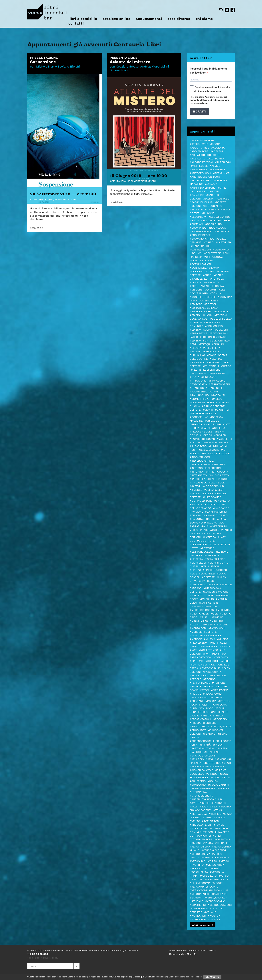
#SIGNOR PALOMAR (202, 770)
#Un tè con (205, 832)
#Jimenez (196, 490)
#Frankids (197, 388)
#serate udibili (200, 766)
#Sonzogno (198, 785)
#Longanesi (207, 573)
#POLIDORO (206, 708)
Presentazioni (66, 199)
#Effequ (204, 344)
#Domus (216, 293)
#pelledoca (198, 675)
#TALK (194, 806)
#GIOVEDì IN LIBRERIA (203, 402)
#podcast (197, 701)
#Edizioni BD (222, 311)
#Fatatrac (214, 362)
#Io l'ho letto (219, 475)
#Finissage (209, 377)
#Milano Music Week (204, 613)
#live (193, 573)
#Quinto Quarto (219, 726)
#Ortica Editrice (203, 664)
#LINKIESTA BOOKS (215, 570)
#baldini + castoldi (216, 198)
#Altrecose (199, 166)
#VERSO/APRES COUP (209, 883)
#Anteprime (218, 169)
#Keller (207, 493)
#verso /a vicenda (214, 850)
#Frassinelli (215, 388)
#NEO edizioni (199, 643)
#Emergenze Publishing (205, 353)
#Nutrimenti (211, 653)
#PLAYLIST (217, 697)
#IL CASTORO (198, 446)
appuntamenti (149, 19)
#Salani (218, 744)
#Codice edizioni (201, 260)
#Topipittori (211, 821)
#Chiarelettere (210, 253)
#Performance (200, 683)
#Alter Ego (223, 162)
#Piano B (196, 686)
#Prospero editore (203, 723)
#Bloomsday (198, 217)
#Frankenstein (219, 384)
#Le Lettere (206, 541)
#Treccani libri (201, 825)
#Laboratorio (210, 530)
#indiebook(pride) (202, 461)
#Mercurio (212, 606)
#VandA (208, 843)
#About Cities (200, 147)
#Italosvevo (198, 482)
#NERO (194, 646)
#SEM (209, 759)
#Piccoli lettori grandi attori (208, 688)
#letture (207, 548)
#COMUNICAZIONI (201, 264)
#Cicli (227, 253)
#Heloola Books (201, 431)
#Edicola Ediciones (205, 300)
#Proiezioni (221, 719)
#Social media (220, 777)
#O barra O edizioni (208, 655)
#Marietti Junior (202, 595)
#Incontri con (200, 457)
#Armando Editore (203, 187)
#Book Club (214, 224)
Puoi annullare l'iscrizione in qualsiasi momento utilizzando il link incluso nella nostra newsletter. (209, 100)
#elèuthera (212, 348)
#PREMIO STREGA (212, 715)
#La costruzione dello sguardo (207, 506)
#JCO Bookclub (213, 486)
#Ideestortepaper (216, 442)
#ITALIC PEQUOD (218, 479)
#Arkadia (211, 184)
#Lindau (195, 570)
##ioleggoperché (202, 140)
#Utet (217, 835)
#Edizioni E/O (214, 326)
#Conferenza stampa (204, 268)
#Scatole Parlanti (203, 755)
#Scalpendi (212, 752)
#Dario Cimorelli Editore (207, 277)
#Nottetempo (208, 650)
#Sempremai (223, 759)
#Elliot (195, 351)
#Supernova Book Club (206, 799)
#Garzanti (218, 395)
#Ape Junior (221, 173)
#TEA (214, 806)
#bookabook (217, 228)
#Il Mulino (216, 446)
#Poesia (211, 701)
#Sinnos (212, 774)
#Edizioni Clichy (201, 315)
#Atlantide (198, 191)
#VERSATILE (222, 843)
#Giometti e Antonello (206, 399)
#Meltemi (196, 606)
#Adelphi (217, 151)
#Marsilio (207, 599)
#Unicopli (204, 835)
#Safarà (205, 744)
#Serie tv (220, 766)
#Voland (210, 912)
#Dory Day (225, 297)
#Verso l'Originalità (205, 870)
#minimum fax (199, 621)
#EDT (193, 344)
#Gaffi (214, 391)
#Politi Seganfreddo (208, 710)
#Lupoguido (198, 584)
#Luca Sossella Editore (208, 575)
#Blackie (208, 213)
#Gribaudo (212, 420)
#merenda (223, 610)
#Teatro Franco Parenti (210, 808)
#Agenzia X (197, 158)
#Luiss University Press (208, 579)
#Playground (212, 693)
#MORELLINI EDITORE (203, 632)
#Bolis (194, 220)
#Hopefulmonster (213, 435)
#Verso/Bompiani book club (209, 890)
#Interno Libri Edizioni (206, 468)
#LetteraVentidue (203, 544)
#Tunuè (219, 825)
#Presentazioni (201, 719)
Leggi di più (36, 227)
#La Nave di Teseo (215, 515)
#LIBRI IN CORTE (218, 562)
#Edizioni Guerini (202, 329)
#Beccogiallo (212, 206)
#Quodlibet (198, 730)
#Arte (222, 187)
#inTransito (198, 475)
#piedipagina (220, 690)
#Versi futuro (200, 846)
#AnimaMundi (199, 169)
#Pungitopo (198, 726)
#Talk (204, 806)
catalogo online (116, 19)
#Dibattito (211, 282)
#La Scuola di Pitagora (208, 521)
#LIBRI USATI (198, 566)
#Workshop (198, 919)
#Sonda (213, 781)
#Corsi (210, 271)
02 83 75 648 (40, 954)
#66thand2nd (199, 144)
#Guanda (196, 424)
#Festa (195, 377)
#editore (196, 304)
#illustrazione (219, 453)
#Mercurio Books (202, 610)
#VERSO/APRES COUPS (204, 886)
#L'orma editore (201, 501)
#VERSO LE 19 (208, 876)
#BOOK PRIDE (198, 228)
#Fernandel (218, 373)
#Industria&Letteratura (208, 464)
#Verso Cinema (200, 854)
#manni (213, 584)
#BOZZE (221, 238)
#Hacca (209, 424)
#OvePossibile (210, 668)
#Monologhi (217, 628)
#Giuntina (222, 410)
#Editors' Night (201, 311)
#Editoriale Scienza (204, 308)
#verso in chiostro (203, 861)
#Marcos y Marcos (216, 592)
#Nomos (225, 646)
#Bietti (214, 209)
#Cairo (209, 242)
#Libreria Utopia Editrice (208, 559)
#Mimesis (217, 617)
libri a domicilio (83, 19)
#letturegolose (202, 552)
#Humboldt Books (202, 439)
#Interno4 (197, 471)
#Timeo (207, 817)
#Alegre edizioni (201, 162)
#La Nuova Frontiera (204, 519)
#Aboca (215, 144)
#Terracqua (198, 814)
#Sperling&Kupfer (203, 788)
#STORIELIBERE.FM (202, 795)
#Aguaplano (215, 158)
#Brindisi (196, 242)
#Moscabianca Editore (206, 635)
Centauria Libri (42, 199)
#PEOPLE (196, 679)
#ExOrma (216, 359)
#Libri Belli (198, 562)
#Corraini (196, 271)
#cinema (197, 257)
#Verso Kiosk (215, 865)
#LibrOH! (214, 566)
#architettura (201, 180)
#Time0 (196, 817)
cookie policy (35, 957)
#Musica (223, 639)
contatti (76, 23)
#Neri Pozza (219, 643)
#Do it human (199, 293)
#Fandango (197, 362)
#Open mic (197, 661)
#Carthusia (224, 242)
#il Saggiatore (209, 450)
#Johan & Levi (214, 490)
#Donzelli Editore (203, 297)
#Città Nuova (214, 257)
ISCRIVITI (199, 111)
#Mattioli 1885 (209, 602)
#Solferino (198, 781)
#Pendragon (217, 675)
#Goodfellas (199, 417)
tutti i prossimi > (203, 925)
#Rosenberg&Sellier (204, 741)
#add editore (199, 151)
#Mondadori (198, 628)
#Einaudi (218, 344)
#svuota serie (200, 803)
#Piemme (195, 693)
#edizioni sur (199, 340)
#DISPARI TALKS (215, 289)
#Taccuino (219, 803)
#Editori (210, 304)
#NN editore (209, 646)
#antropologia (200, 173)
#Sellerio (197, 759)
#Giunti (208, 410)
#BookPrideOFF (200, 235)
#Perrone (219, 683)
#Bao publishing (201, 202)
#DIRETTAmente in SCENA (207, 286)
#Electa (195, 348)
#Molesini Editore (215, 624)
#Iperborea (198, 479)
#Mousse (196, 639)
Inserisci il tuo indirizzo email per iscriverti (209, 70)
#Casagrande (200, 246)
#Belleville (198, 209)
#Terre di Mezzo (220, 814)
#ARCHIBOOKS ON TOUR (205, 177)
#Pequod (210, 679)
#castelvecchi (200, 249)
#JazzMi (195, 486)
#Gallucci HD (199, 395)
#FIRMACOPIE (217, 380)
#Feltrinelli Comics (217, 366)
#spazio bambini (218, 785)
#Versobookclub (220, 905)
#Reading (209, 734)
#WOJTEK (214, 916)
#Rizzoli (195, 737)
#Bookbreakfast (201, 231)
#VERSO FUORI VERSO (215, 857)
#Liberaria (212, 555)
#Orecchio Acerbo (218, 661)
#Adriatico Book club (205, 155)
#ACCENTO (218, 147)
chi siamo (204, 19)
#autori (213, 191)
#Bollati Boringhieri (215, 220)
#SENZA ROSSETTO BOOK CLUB (211, 763)
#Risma (222, 734)
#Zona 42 (214, 919)
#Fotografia (198, 384)
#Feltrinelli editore (206, 370)
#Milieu (204, 617)
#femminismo (199, 373)
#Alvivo (215, 166)
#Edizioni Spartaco (213, 337)
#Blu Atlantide (220, 217)
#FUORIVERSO (199, 391)
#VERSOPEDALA (201, 908)
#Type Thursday (201, 828)
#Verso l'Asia (199, 868)
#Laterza (209, 537)
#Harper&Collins (213, 428)
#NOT (193, 650)
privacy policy (50, 957)
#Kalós (195, 493)
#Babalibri (197, 195)
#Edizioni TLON (220, 340)
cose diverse (179, 19)
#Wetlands (198, 916)
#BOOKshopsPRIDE (202, 238)
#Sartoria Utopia (202, 748)
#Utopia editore (201, 839)
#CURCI (207, 275)
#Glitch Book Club (203, 413)
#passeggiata (212, 672)
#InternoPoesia (217, 471)
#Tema (218, 810)
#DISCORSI (196, 289)
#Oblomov (221, 657)
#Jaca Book (217, 482)
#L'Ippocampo (212, 497)
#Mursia (210, 639)
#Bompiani (197, 224)
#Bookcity (222, 231)
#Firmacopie (198, 380)
